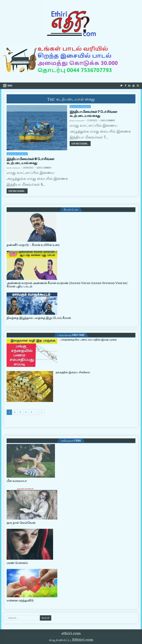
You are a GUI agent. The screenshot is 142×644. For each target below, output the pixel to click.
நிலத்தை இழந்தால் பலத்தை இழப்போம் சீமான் (39, 318)
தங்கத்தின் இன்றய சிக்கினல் (73, 372)
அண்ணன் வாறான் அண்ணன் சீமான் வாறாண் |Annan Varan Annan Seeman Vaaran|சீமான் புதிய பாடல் (67, 285)
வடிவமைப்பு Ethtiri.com (71, 640)
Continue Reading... (81, 143)
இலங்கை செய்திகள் (80, 107)
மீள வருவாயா (17, 481)
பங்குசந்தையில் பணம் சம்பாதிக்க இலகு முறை (88, 340)
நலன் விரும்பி (13, 168)
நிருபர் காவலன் (77, 120)
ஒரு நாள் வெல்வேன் (21, 523)
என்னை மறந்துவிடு (20, 600)
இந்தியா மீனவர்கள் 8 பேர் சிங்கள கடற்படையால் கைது (30, 161)
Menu (10, 86)
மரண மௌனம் (17, 563)
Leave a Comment (108, 120)
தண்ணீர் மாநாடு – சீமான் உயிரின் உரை (33, 245)
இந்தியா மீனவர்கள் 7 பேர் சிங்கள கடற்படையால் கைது (93, 114)
